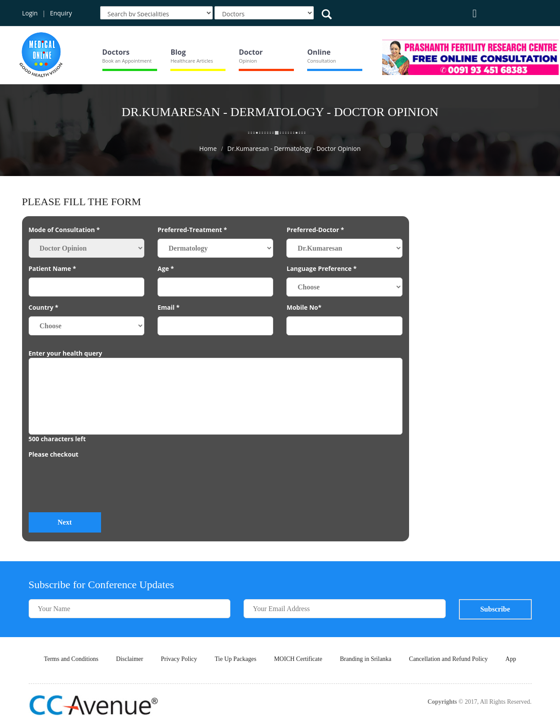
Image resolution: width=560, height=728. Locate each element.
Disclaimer (130, 659)
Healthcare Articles (192, 61)
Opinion (248, 61)
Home (208, 148)
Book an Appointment (127, 61)
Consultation (321, 61)
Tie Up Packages (236, 659)
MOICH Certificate (298, 659)
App (511, 659)
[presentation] (96, 488)
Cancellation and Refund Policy (448, 659)
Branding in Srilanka (366, 659)
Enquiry (61, 13)
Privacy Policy (179, 659)
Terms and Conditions (71, 659)
